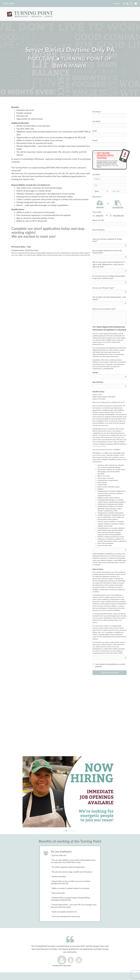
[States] (100, 191)
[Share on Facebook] (124, 4)
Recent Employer (99, 230)
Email (95, 131)
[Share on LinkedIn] (127, 4)
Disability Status (98, 392)
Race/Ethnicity (98, 382)
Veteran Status (98, 569)
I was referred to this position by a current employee (109, 665)
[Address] (110, 179)
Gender (95, 372)
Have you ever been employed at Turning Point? (107, 240)
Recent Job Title (98, 220)
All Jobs (9, 4)
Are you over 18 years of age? (103, 288)
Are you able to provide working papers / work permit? (109, 298)
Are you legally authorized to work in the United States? (107, 252)
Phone (95, 140)
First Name (97, 112)
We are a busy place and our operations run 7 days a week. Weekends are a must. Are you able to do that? (109, 264)
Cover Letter (97, 212)
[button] (64, 831)
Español (117, 3)
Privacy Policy (112, 165)
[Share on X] (131, 4)
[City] (110, 185)
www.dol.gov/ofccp (99, 446)
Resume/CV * (97, 197)
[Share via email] (136, 4)
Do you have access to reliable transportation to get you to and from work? (109, 277)
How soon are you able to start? (104, 309)
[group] (70, 792)
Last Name (97, 121)
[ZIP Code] (119, 191)
